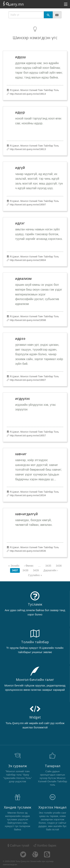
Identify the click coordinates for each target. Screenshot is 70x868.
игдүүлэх (22, 398)
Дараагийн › (51, 570)
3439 (36, 570)
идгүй (20, 168)
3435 (48, 566)
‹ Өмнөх (29, 566)
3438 (25, 570)
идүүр (20, 112)
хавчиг (21, 454)
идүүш (20, 57)
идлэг (20, 223)
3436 (59, 566)
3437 (15, 570)
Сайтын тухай (18, 846)
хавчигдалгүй (26, 514)
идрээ (20, 338)
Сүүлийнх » (35, 575)
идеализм (23, 278)
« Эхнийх (14, 566)
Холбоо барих (45, 846)
